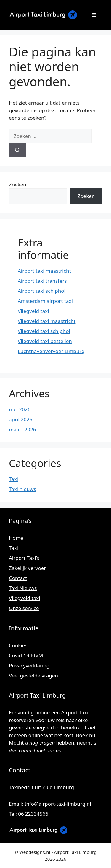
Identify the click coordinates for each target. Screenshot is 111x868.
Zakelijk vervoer (27, 568)
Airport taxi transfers (42, 281)
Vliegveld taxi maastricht (47, 321)
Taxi (13, 479)
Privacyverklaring (29, 665)
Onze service (24, 608)
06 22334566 (33, 814)
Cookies (18, 645)
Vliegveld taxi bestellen (45, 341)
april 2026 (21, 419)
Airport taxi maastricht (44, 271)
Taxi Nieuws (23, 588)
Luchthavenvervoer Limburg (51, 351)
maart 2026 (22, 429)
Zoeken (18, 185)
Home (16, 538)
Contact (18, 578)
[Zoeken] (18, 150)
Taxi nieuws (22, 489)
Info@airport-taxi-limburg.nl (58, 804)
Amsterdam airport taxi (45, 301)
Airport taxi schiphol (42, 291)
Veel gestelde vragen (33, 676)
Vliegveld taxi (33, 311)
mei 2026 (20, 409)
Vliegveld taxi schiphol (44, 331)
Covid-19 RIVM (26, 655)
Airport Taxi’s (24, 558)
